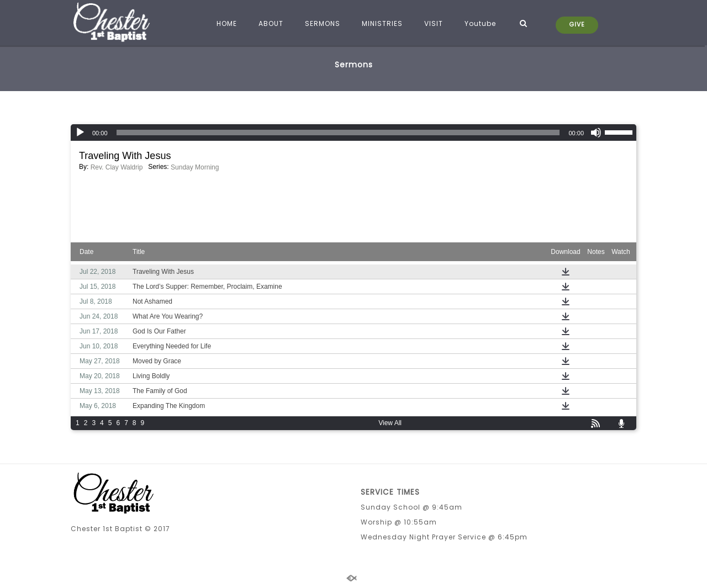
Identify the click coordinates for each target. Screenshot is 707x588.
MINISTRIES (381, 23)
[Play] (80, 133)
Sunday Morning (195, 167)
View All (390, 423)
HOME (225, 23)
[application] (353, 133)
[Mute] (596, 133)
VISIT (432, 23)
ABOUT (269, 23)
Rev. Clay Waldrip (117, 167)
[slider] (338, 133)
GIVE (577, 25)
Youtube (479, 23)
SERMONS (321, 23)
